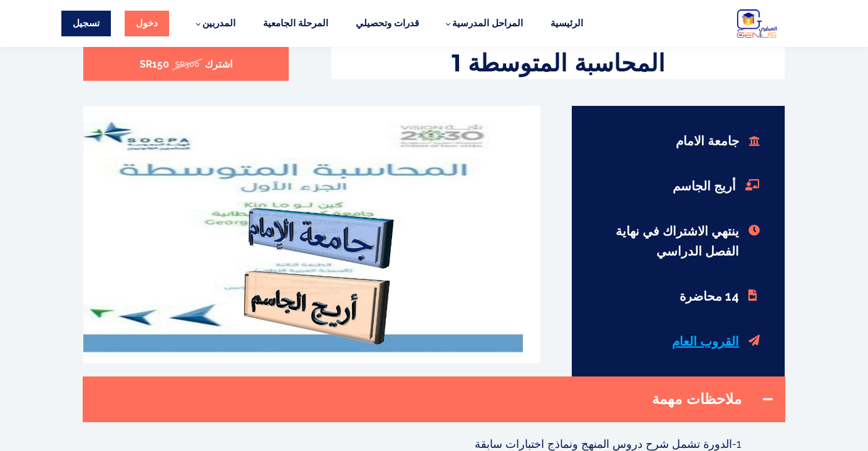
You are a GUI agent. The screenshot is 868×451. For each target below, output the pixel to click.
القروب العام (705, 341)
